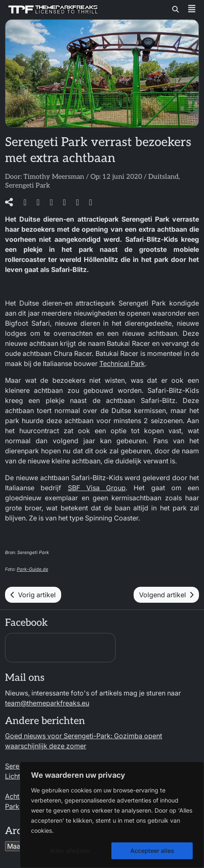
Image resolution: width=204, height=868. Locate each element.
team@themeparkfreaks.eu (47, 703)
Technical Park (122, 363)
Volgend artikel (166, 595)
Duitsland (163, 177)
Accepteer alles (152, 851)
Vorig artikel (33, 595)
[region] (112, 815)
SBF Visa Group (97, 488)
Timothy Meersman (54, 177)
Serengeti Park (27, 186)
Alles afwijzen (70, 851)
